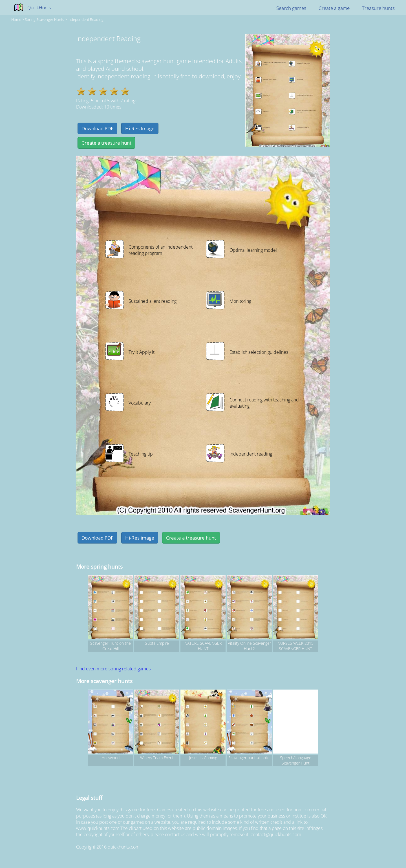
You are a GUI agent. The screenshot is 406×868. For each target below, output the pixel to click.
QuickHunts (39, 8)
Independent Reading (86, 19)
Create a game (334, 8)
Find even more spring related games (113, 669)
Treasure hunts (378, 8)
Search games (291, 8)
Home (16, 19)
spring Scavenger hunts (44, 19)
